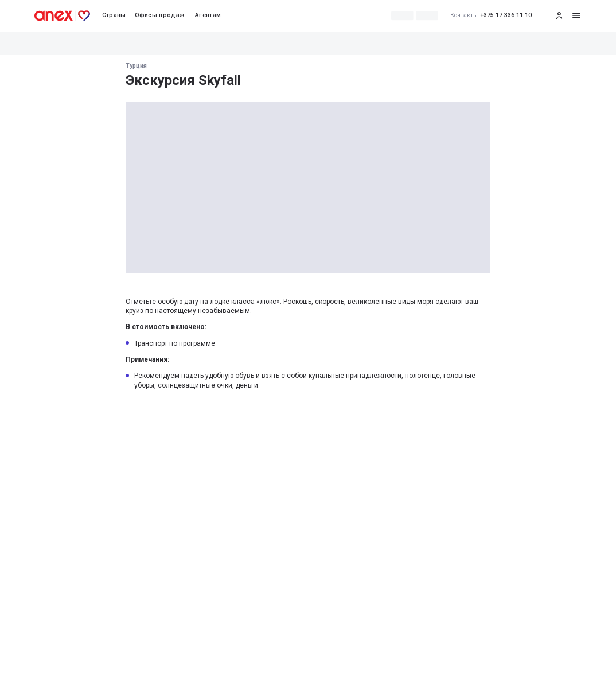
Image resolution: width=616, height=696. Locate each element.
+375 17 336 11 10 (491, 16)
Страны (114, 15)
